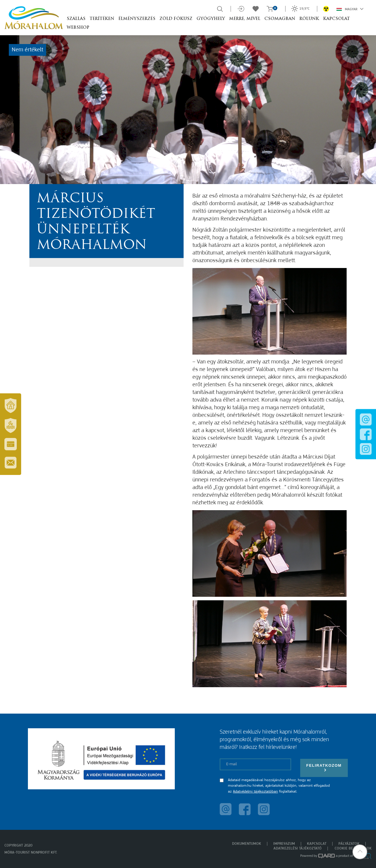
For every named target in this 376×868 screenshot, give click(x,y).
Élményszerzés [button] (137, 19)
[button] (360, 852)
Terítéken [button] (102, 19)
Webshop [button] (78, 28)
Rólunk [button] (309, 19)
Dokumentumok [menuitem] (247, 844)
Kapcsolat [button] (336, 19)
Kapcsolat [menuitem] (317, 844)
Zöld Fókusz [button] (176, 19)
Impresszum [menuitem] (284, 844)
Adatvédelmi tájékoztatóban (255, 792)
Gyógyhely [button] (211, 19)
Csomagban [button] (280, 19)
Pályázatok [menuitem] (349, 844)
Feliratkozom (324, 768)
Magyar (350, 9)
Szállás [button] (76, 19)
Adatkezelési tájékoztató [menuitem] (298, 848)
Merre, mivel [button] (245, 19)
